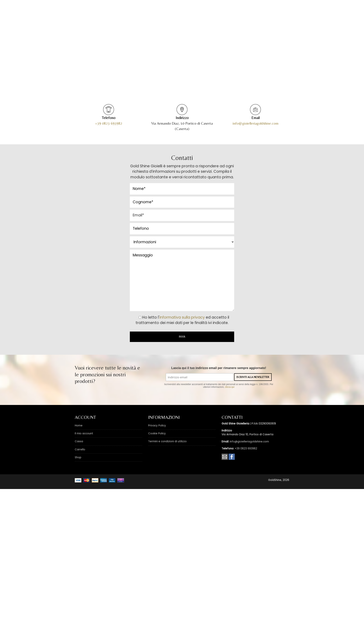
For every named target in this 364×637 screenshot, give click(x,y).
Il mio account (84, 451)
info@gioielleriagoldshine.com (256, 141)
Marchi (224, 9)
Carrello (80, 467)
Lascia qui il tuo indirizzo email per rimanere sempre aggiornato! (219, 385)
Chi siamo (107, 9)
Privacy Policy (157, 443)
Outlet (142, 9)
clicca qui (230, 404)
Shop (125, 9)
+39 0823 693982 (109, 141)
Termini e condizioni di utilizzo (167, 459)
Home (90, 9)
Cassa (79, 459)
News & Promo (247, 9)
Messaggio (182, 298)
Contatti (271, 9)
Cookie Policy (157, 451)
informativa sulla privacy (182, 335)
